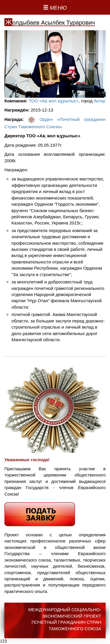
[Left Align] (55, 8)
